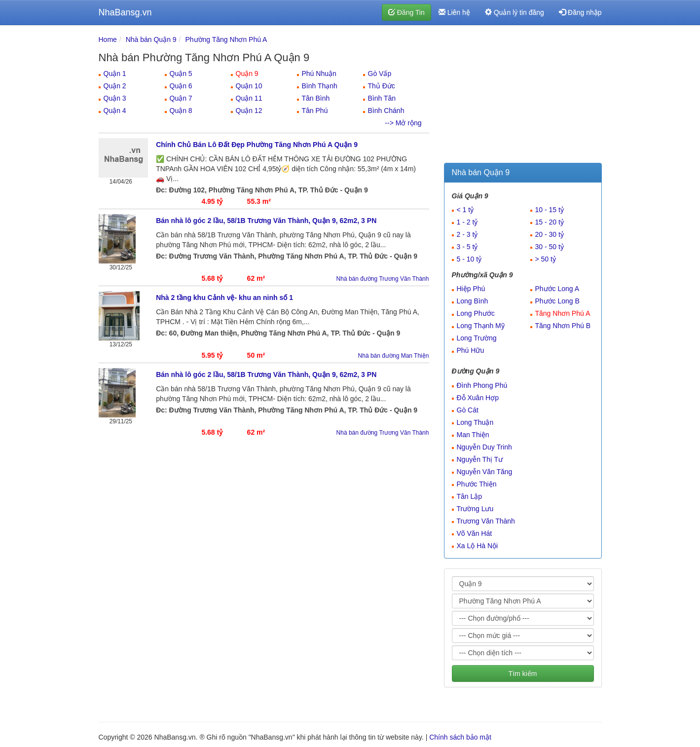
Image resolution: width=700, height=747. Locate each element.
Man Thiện (473, 435)
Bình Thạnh (320, 86)
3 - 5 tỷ (467, 247)
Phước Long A (557, 289)
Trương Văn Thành (486, 521)
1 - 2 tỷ (467, 222)
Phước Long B (557, 301)
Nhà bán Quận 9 (151, 39)
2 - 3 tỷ (467, 234)
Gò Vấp (380, 74)
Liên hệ (454, 12)
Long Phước (476, 313)
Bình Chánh (386, 111)
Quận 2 (115, 86)
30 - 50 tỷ (550, 247)
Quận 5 (181, 74)
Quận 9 (247, 74)
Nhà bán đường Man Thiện (394, 356)
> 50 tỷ (546, 259)
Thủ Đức (382, 86)
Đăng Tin (406, 12)
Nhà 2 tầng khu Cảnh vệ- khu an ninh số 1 (224, 298)
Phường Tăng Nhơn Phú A (226, 39)
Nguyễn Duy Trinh (484, 447)
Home (108, 39)
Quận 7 (181, 98)
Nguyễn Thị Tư (480, 459)
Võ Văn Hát (475, 533)
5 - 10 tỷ (469, 259)
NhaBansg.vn (125, 12)
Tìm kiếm (523, 673)
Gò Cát (468, 410)
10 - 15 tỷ (550, 210)
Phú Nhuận (319, 74)
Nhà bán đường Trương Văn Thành (383, 279)
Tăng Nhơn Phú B (563, 326)
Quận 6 (181, 86)
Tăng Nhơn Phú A (563, 313)
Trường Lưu (475, 509)
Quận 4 (115, 111)
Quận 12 (249, 111)
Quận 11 (249, 98)
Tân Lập (470, 496)
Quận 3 (115, 98)
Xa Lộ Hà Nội (478, 546)
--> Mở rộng (403, 123)
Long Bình (473, 301)
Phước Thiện (477, 484)
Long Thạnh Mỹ (481, 326)
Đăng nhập (580, 12)
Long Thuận (475, 422)
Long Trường (477, 338)
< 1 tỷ (465, 210)
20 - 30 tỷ (550, 234)
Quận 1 (115, 74)
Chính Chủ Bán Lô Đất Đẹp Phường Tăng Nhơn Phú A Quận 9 (257, 145)
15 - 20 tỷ (550, 222)
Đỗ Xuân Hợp (478, 398)
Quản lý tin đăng (515, 12)
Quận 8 (181, 111)
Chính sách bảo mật (460, 737)
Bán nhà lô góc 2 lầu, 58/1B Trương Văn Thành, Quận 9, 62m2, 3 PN (266, 221)
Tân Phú (315, 111)
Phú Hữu (471, 350)
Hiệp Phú (471, 289)
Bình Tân (382, 98)
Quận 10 (249, 86)
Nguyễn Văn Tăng (485, 472)
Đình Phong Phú (482, 385)
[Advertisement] (523, 96)
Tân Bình (316, 98)
